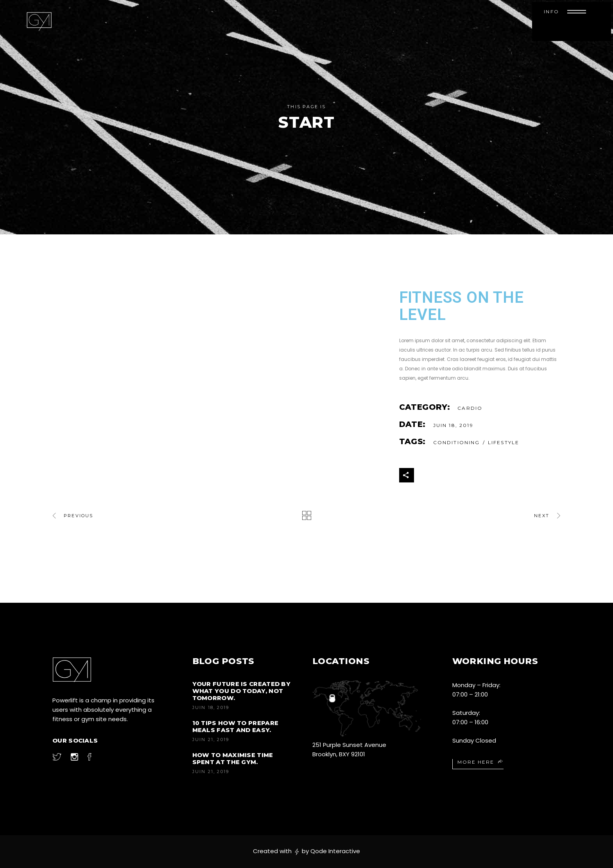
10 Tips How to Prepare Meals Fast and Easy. (236, 726)
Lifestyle (504, 442)
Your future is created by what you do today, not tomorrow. (242, 691)
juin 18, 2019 (211, 707)
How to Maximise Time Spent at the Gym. (233, 758)
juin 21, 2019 (211, 739)
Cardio (470, 408)
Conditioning (457, 442)
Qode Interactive (335, 851)
